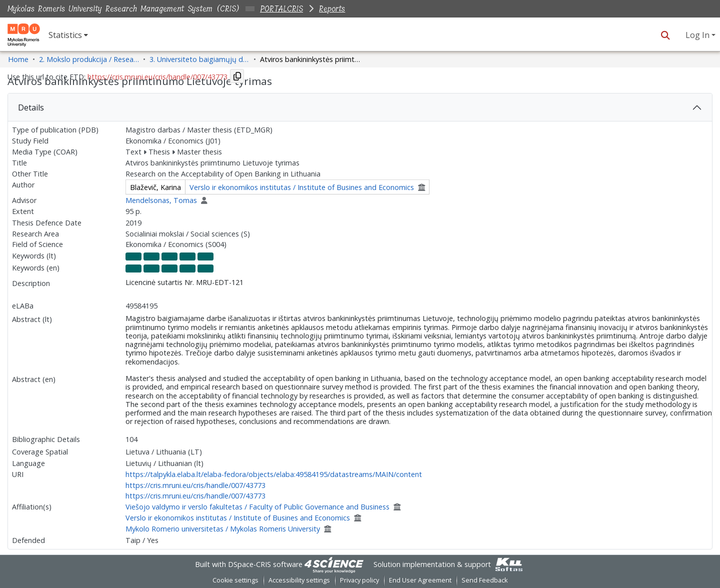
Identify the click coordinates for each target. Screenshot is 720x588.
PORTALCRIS (281, 9)
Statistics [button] (65, 35)
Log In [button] (698, 35)
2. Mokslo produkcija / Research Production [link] (89, 59)
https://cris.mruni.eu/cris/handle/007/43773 (195, 485)
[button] (665, 35)
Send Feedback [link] (484, 580)
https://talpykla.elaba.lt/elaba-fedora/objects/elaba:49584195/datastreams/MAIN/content (274, 474)
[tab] (360, 107)
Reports (332, 9)
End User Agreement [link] (420, 580)
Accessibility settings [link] (299, 580)
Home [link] (18, 59)
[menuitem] (68, 35)
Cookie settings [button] (235, 580)
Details (31, 107)
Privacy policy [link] (359, 580)
